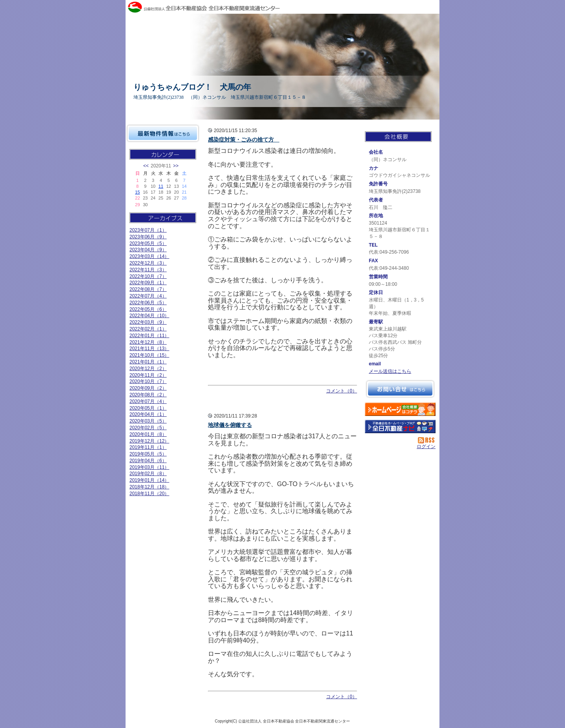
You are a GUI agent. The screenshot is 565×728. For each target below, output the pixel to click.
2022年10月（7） (148, 276)
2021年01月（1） (148, 362)
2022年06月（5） (148, 303)
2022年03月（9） (148, 322)
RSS (427, 440)
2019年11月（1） (148, 447)
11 (161, 186)
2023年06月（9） (148, 237)
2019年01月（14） (149, 480)
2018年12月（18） (149, 487)
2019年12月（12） (149, 441)
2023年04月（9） (148, 250)
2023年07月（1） (148, 230)
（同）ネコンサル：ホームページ (400, 409)
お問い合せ (400, 389)
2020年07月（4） (148, 401)
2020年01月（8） (148, 434)
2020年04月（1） (148, 414)
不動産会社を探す (400, 427)
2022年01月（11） (149, 336)
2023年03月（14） (149, 256)
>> (176, 166)
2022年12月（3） (148, 263)
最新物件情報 (163, 133)
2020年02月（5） (148, 428)
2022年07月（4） (148, 296)
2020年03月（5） (148, 421)
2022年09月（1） (148, 283)
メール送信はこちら (390, 371)
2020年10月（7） (148, 381)
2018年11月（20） (149, 494)
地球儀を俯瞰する (230, 425)
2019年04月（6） (148, 461)
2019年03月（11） (149, 467)
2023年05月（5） (148, 243)
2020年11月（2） (148, 375)
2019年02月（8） (148, 474)
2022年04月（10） (149, 316)
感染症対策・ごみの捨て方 (244, 140)
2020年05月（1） (148, 408)
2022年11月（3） (148, 270)
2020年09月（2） (148, 388)
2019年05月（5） (148, 454)
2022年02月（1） (148, 329)
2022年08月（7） (148, 289)
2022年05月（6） (148, 309)
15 (137, 192)
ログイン (426, 447)
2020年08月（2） (148, 395)
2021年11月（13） (149, 349)
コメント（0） (342, 391)
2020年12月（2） (148, 369)
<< (146, 166)
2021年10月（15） (149, 355)
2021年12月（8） (148, 342)
